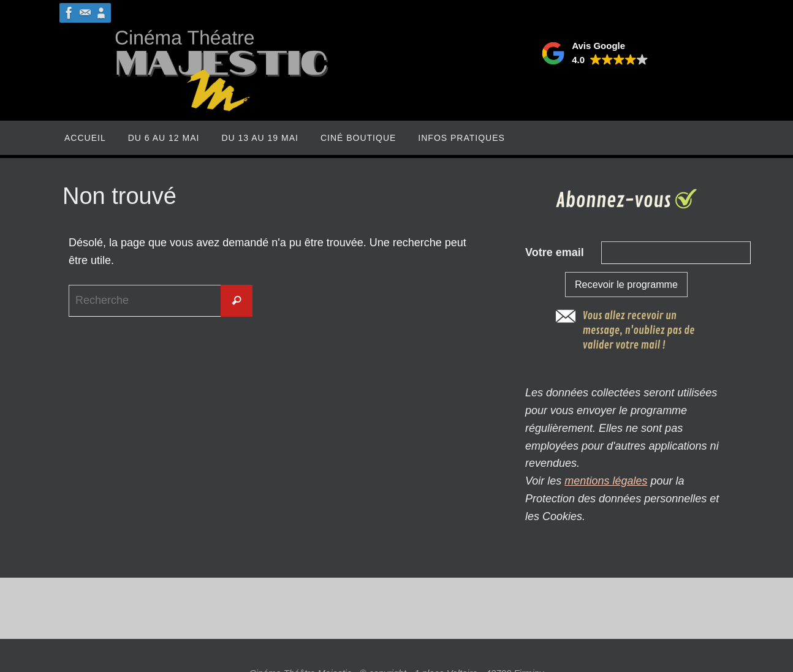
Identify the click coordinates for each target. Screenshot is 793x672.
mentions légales (606, 481)
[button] (595, 53)
